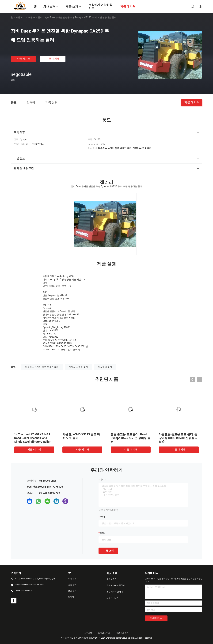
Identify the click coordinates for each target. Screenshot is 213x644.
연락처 (71, 597)
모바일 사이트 (104, 633)
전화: (102, 533)
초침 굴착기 (112, 579)
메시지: (103, 479)
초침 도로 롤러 (35, 17)
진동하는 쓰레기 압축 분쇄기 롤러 (42, 367)
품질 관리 (72, 591)
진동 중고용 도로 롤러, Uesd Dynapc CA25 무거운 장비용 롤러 (130, 438)
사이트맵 (88, 633)
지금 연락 (108, 551)
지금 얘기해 (23, 59)
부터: (102, 517)
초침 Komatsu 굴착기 (116, 585)
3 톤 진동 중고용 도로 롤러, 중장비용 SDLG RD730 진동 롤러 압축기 (178, 438)
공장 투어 (72, 585)
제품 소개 (21, 17)
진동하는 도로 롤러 (78, 367)
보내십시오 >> (156, 618)
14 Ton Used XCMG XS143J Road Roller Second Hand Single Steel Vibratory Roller (32, 438)
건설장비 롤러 (105, 367)
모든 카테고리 (112, 598)
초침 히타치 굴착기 (115, 592)
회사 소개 (72, 579)
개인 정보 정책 (122, 633)
